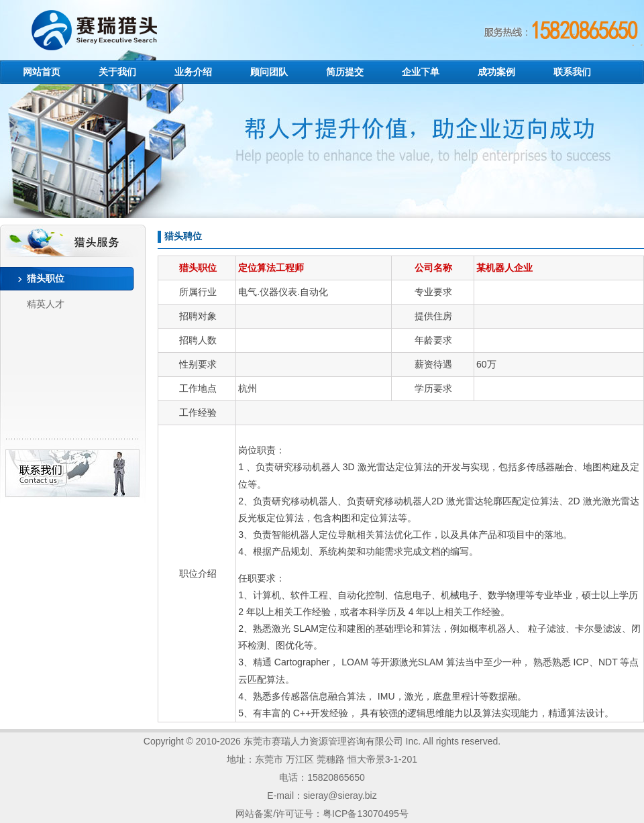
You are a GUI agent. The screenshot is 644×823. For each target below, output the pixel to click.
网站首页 (42, 72)
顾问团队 (269, 72)
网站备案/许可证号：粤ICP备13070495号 (322, 814)
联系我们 (572, 72)
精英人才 (46, 304)
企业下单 (421, 72)
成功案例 (496, 72)
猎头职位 (46, 278)
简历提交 (345, 72)
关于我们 (117, 72)
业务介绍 (193, 72)
